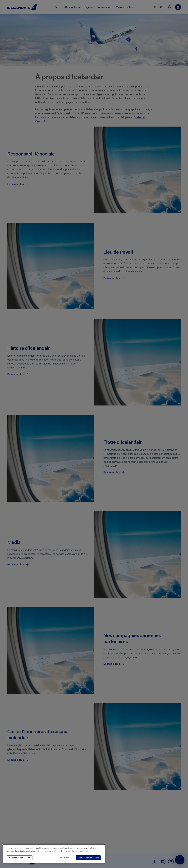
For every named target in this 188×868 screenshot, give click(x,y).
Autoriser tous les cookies (88, 858)
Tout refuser (64, 858)
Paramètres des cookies (20, 858)
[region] (54, 854)
